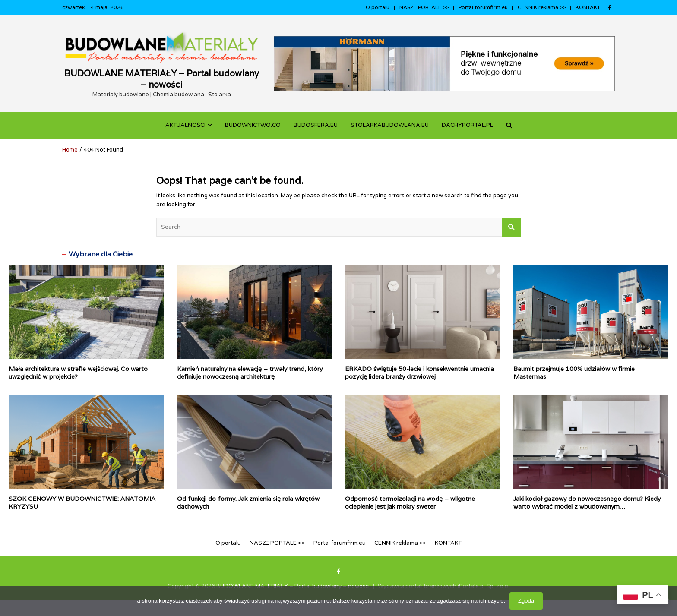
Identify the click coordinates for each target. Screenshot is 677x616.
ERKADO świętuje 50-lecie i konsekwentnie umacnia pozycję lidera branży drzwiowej (419, 373)
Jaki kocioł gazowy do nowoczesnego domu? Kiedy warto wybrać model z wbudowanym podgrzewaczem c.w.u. (587, 506)
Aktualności (185, 125)
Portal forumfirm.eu (483, 7)
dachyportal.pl (467, 125)
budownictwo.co (253, 125)
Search (511, 227)
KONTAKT (588, 7)
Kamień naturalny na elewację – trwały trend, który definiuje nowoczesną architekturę (250, 373)
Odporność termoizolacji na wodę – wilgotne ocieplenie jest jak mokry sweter (410, 502)
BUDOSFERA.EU (316, 125)
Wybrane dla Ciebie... (103, 254)
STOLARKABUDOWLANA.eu (390, 125)
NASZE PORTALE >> (424, 7)
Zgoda (526, 601)
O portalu (378, 7)
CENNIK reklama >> (542, 7)
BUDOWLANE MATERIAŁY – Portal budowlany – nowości (162, 79)
